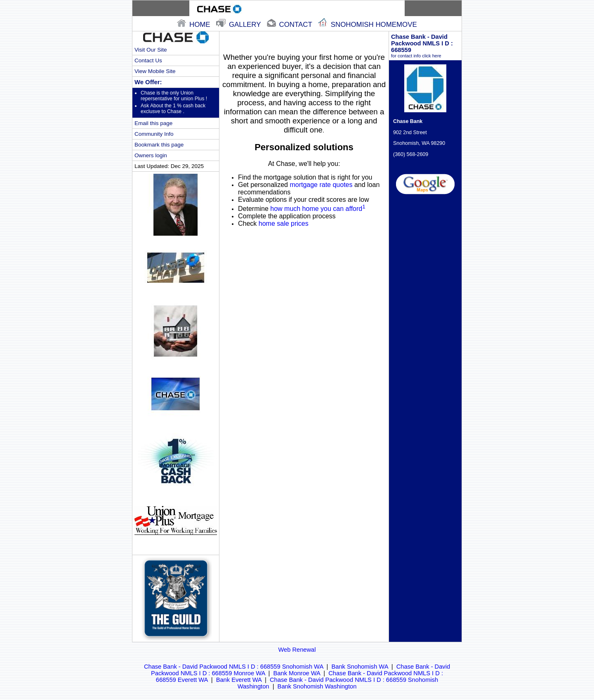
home (194, 25)
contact (290, 25)
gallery (239, 25)
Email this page (153, 123)
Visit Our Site (151, 50)
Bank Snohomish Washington (317, 686)
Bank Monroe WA (297, 673)
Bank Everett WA (239, 680)
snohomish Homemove (368, 25)
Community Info (154, 134)
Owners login (151, 155)
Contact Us (148, 60)
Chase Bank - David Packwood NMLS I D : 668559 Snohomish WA (233, 667)
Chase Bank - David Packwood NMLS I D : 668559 (425, 46)
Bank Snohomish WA (360, 667)
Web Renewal (297, 650)
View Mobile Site (155, 71)
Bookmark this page (159, 145)
